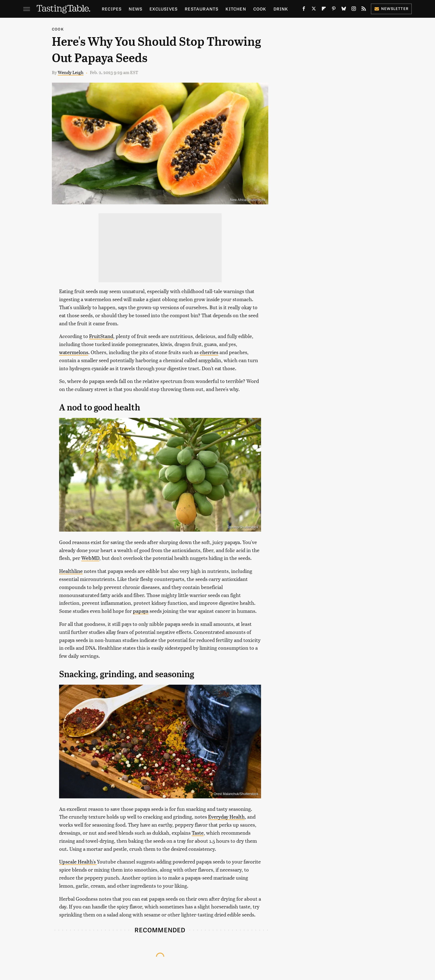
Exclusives (164, 9)
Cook (260, 9)
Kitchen (236, 9)
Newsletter (391, 8)
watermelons (74, 352)
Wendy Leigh (71, 72)
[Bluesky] (344, 10)
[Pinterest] (334, 10)
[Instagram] (354, 10)
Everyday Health (226, 817)
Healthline (71, 571)
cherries (209, 352)
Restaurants (202, 9)
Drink (281, 9)
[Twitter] (314, 10)
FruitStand (101, 336)
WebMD (90, 558)
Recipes (112, 9)
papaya (141, 611)
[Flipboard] (324, 10)
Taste (198, 833)
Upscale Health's (78, 861)
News (136, 9)
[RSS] (364, 10)
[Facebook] (304, 10)
